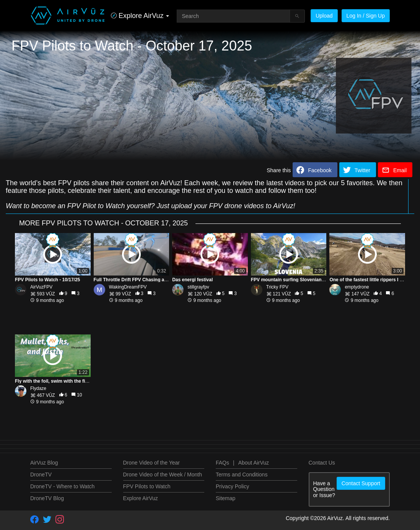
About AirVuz (254, 463)
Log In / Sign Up (366, 16)
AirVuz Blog (44, 463)
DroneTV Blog (47, 498)
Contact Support (361, 483)
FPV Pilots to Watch (147, 486)
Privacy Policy (232, 486)
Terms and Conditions (242, 475)
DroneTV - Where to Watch (62, 486)
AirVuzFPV (41, 287)
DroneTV (41, 475)
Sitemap (225, 498)
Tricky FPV (277, 287)
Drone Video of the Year (151, 463)
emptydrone (357, 287)
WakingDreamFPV (128, 287)
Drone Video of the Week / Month (163, 475)
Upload (324, 16)
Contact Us (322, 463)
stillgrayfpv (198, 287)
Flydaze (38, 388)
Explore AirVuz (141, 498)
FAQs (222, 463)
